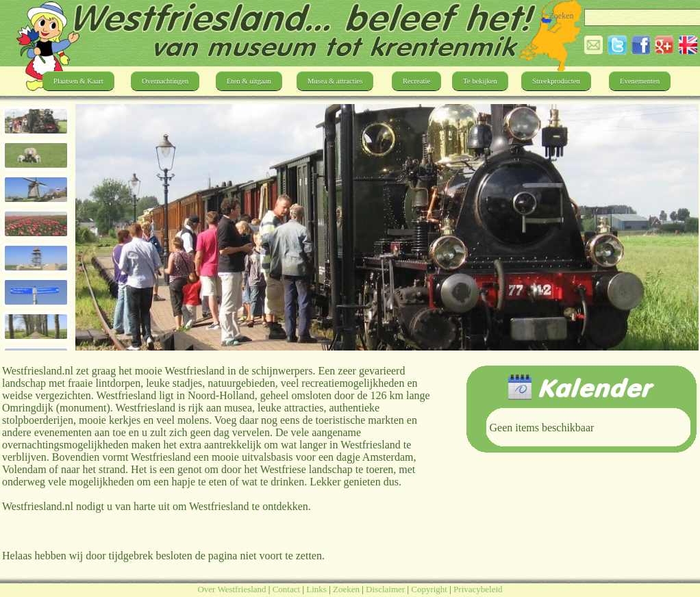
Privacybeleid (478, 589)
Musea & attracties (335, 81)
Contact (286, 589)
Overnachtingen (165, 81)
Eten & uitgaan (249, 81)
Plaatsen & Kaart (78, 81)
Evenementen (640, 81)
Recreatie (416, 81)
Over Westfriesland (232, 589)
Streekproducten (556, 81)
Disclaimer (385, 589)
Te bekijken (480, 81)
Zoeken (346, 589)
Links (316, 589)
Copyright (429, 589)
